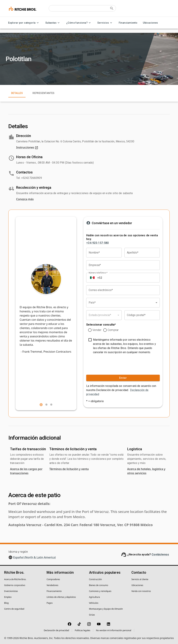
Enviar (123, 378)
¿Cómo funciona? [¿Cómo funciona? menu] (79, 23)
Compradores (53, 579)
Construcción (95, 579)
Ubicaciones (150, 23)
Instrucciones (27, 148)
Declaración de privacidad (56, 630)
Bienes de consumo (99, 585)
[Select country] (92, 278)
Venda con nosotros (141, 591)
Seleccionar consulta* (101, 325)
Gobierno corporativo (15, 585)
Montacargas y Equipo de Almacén (106, 609)
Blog (6, 603)
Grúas (92, 615)
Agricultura (94, 597)
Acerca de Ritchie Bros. (15, 579)
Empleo (8, 597)
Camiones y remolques (100, 591)
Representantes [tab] (44, 93)
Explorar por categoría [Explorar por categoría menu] (24, 23)
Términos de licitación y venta (69, 469)
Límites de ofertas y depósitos (61, 597)
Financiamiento (128, 23)
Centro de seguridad (14, 609)
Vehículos (94, 603)
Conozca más (25, 199)
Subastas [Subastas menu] (53, 23)
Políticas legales (82, 630)
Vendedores (52, 585)
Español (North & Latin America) (35, 557)
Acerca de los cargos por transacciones (26, 471)
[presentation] (107, 364)
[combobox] (123, 303)
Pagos (50, 603)
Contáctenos (160, 554)
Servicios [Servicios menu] (105, 23)
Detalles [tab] (17, 93)
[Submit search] (112, 8)
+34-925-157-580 (97, 243)
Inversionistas (11, 591)
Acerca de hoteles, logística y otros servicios (146, 471)
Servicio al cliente (140, 579)
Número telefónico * (98, 273)
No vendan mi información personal (114, 630)
